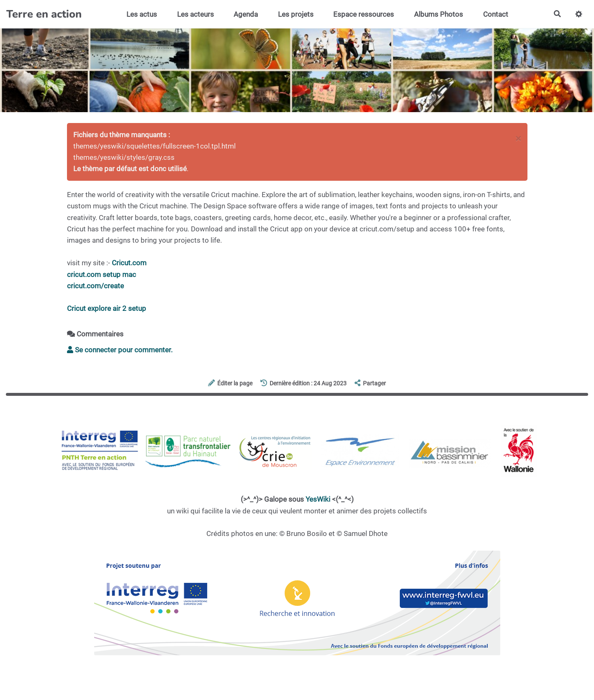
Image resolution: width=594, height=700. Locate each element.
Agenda (246, 14)
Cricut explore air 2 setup (107, 308)
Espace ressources (364, 14)
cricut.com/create (95, 286)
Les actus (142, 14)
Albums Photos (438, 14)
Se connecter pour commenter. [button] (120, 350)
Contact (495, 14)
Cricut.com (129, 263)
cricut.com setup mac (102, 274)
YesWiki (318, 499)
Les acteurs (195, 14)
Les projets (295, 14)
